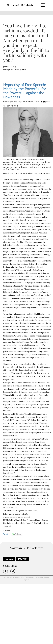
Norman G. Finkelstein (20, 5)
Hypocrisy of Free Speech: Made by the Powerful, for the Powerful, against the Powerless (25, 91)
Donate (9, 559)
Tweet (6, 534)
